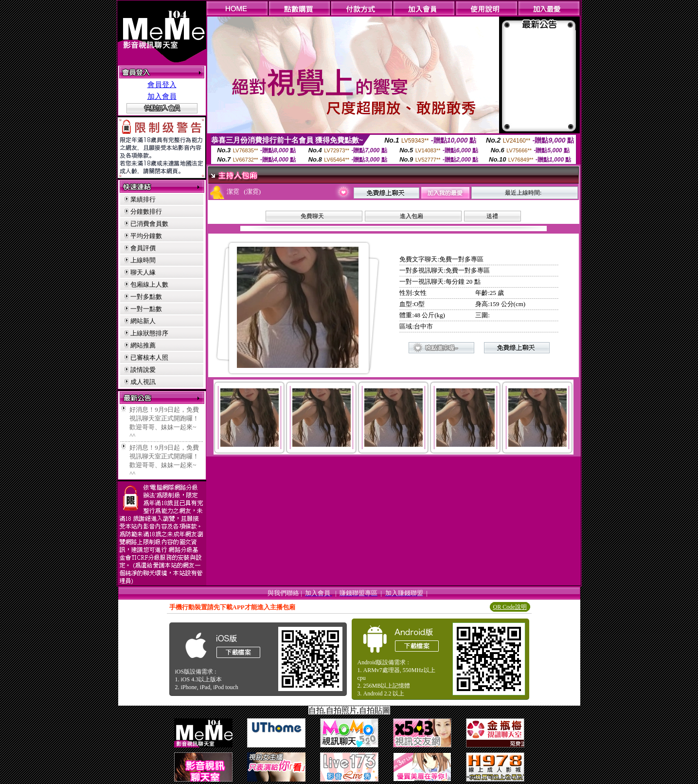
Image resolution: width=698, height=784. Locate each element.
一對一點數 (146, 309)
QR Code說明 (510, 607)
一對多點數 (146, 297)
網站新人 (143, 321)
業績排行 (143, 199)
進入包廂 (412, 216)
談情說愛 (143, 370)
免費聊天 (312, 216)
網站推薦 (143, 345)
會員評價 (143, 248)
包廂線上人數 (149, 284)
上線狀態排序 (149, 333)
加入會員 (162, 96)
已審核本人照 (149, 357)
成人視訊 (143, 382)
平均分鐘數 (146, 236)
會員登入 (162, 85)
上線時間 (143, 260)
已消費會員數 (149, 224)
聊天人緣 (143, 272)
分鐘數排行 (146, 211)
